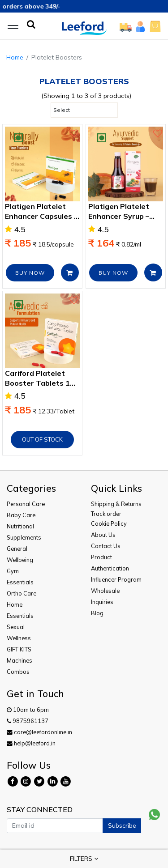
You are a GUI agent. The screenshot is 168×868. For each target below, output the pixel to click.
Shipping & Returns (116, 504)
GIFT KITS (19, 649)
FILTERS (84, 859)
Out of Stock (42, 439)
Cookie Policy (109, 523)
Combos (18, 672)
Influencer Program (116, 579)
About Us (103, 535)
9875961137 (28, 721)
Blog (97, 613)
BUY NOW (30, 273)
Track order (106, 514)
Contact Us (106, 546)
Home (15, 57)
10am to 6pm (28, 710)
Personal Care (26, 504)
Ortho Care (22, 593)
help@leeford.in (31, 743)
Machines (19, 660)
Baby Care (21, 515)
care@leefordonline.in (39, 732)
